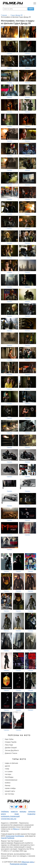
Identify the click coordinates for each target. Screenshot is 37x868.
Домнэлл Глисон (11, 753)
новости (14, 812)
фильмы (23, 812)
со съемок (9, 772)
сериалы (32, 812)
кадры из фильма (11, 763)
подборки (31, 814)
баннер (8, 786)
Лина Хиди (9, 745)
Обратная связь (28, 862)
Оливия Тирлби (11, 742)
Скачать (10, 39)
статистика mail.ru (9, 819)
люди (17, 814)
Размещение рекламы (18, 864)
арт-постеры (10, 794)
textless (8, 783)
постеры (8, 774)
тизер (7, 769)
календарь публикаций (10, 816)
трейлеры (5, 812)
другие (7, 766)
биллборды (9, 777)
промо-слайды (10, 788)
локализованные (11, 780)
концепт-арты (10, 791)
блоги (3, 814)
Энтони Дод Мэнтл (12, 750)
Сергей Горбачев (8, 838)
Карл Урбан (9, 739)
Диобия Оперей (11, 748)
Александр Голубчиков (15, 836)
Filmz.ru (16, 829)
